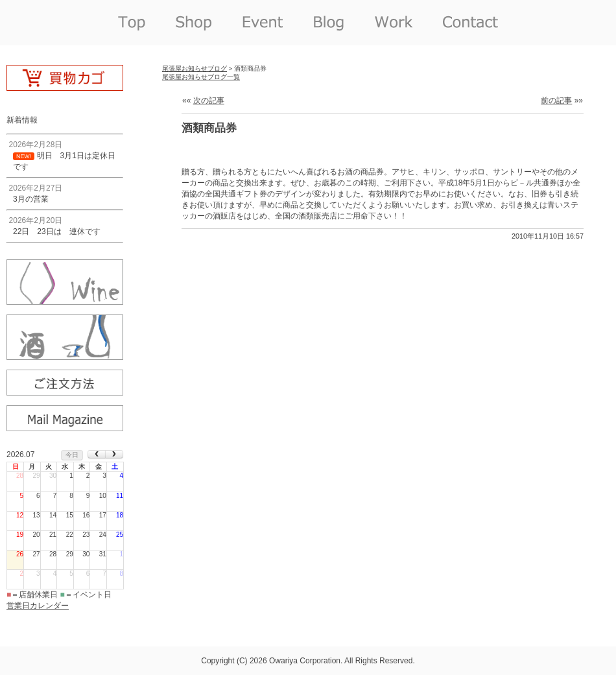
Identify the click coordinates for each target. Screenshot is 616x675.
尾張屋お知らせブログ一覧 (201, 77)
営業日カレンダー (38, 606)
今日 (72, 455)
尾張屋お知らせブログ (195, 68)
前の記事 (556, 101)
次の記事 (209, 101)
